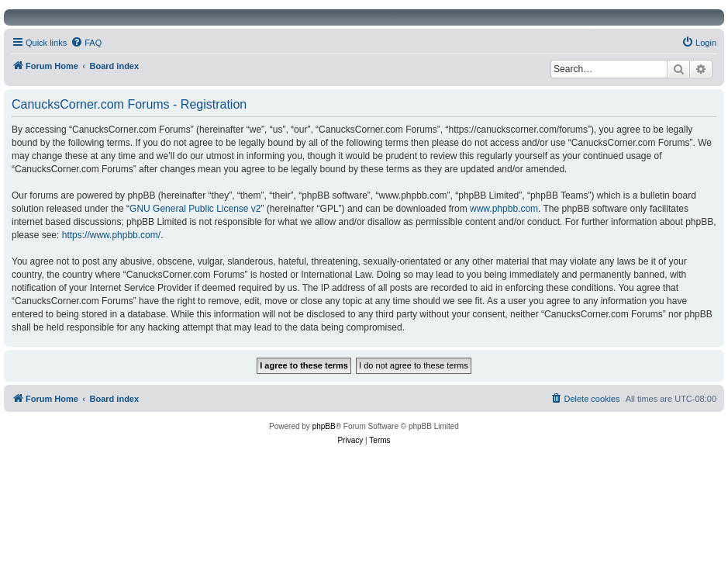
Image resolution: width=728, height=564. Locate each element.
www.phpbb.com (504, 209)
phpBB (324, 426)
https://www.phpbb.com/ (111, 235)
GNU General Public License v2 (195, 209)
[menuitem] (86, 43)
